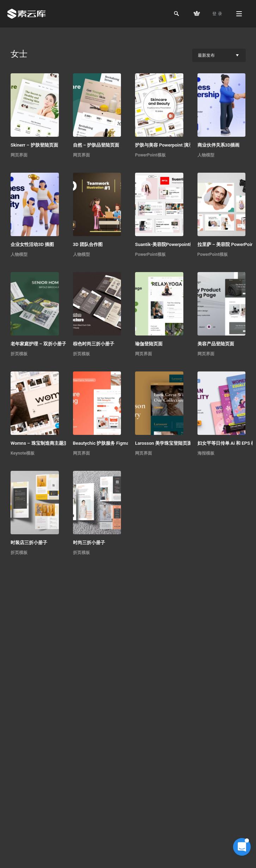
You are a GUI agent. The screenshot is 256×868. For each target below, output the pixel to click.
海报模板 (206, 453)
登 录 (217, 14)
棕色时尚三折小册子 (94, 344)
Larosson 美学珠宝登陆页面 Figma (170, 443)
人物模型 (206, 155)
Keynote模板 (23, 453)
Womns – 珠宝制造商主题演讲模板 (46, 443)
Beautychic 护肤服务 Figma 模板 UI (109, 443)
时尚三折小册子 (89, 543)
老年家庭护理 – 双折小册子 (38, 344)
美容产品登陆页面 (216, 344)
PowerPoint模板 (150, 155)
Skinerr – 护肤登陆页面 (34, 145)
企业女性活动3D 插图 (32, 244)
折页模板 (19, 354)
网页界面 (19, 155)
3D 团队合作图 (88, 244)
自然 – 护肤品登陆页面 (96, 145)
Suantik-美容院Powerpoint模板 (167, 244)
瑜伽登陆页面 (149, 344)
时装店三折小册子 (29, 543)
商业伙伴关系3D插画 (219, 145)
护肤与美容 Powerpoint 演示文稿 (169, 145)
